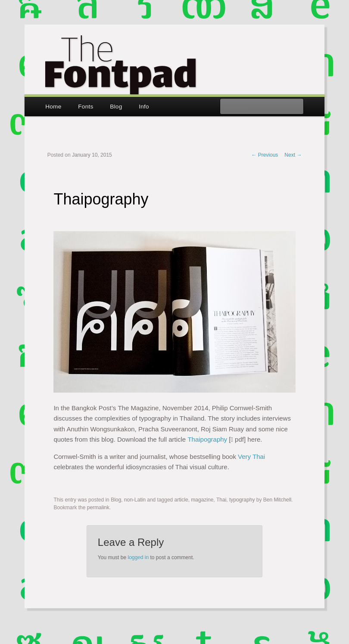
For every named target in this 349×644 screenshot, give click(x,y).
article (181, 500)
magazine (202, 500)
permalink (98, 508)
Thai (221, 500)
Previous (265, 155)
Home (53, 107)
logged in (138, 557)
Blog (116, 107)
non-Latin (135, 500)
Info (144, 107)
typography (242, 500)
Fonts (86, 107)
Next (293, 155)
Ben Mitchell (277, 500)
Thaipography (207, 439)
